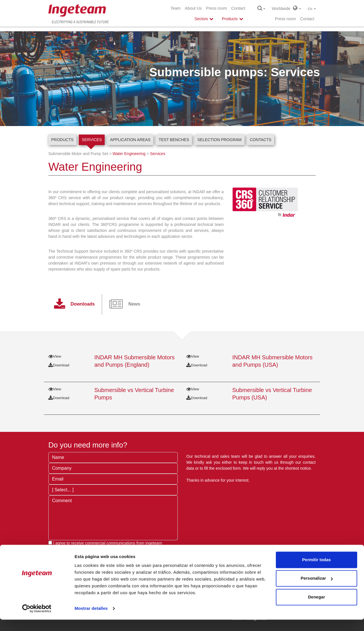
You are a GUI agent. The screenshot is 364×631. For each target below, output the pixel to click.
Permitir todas (317, 571)
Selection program (220, 140)
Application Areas (130, 140)
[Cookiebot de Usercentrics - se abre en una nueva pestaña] (37, 620)
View (55, 356)
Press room (216, 8)
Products (62, 140)
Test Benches (174, 140)
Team (176, 8)
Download (59, 365)
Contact (238, 8)
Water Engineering (129, 154)
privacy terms (133, 549)
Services (92, 140)
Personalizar (317, 590)
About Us (193, 8)
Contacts (260, 140)
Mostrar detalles (91, 620)
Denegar (317, 608)
